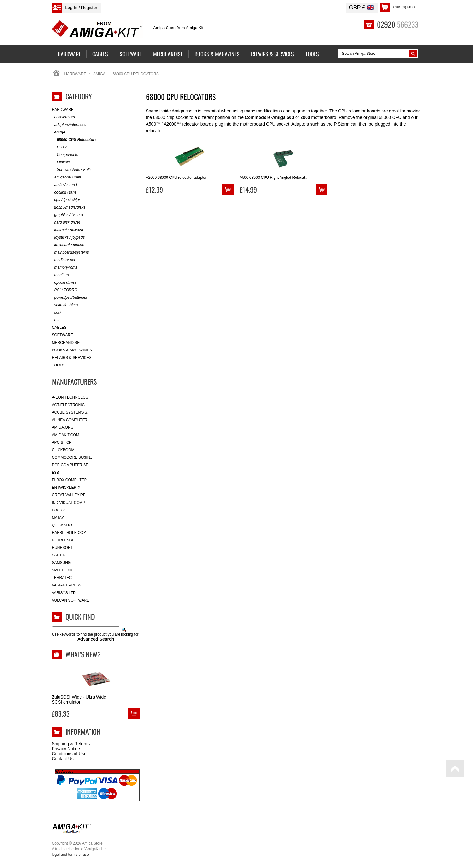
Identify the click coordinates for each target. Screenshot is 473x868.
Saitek (59, 555)
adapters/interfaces (69, 125)
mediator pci (63, 260)
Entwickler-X (66, 488)
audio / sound (64, 185)
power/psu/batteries (70, 298)
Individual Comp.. (69, 503)
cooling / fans (64, 192)
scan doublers (65, 305)
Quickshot (63, 525)
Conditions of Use (69, 754)
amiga (99, 74)
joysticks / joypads (68, 238)
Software (63, 335)
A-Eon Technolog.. (71, 397)
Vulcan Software (71, 600)
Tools (58, 365)
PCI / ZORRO (65, 290)
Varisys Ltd (64, 593)
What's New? (83, 654)
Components (65, 155)
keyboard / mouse (68, 245)
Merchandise (66, 343)
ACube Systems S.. (71, 412)
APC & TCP (62, 442)
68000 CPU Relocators (74, 140)
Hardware (75, 74)
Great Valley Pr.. (70, 495)
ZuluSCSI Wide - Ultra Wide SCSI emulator (79, 700)
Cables (59, 328)
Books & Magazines (72, 350)
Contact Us (63, 759)
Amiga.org (63, 427)
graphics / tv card (67, 215)
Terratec (62, 578)
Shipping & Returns (71, 744)
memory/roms (65, 268)
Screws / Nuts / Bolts (72, 170)
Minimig (61, 162)
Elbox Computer (69, 480)
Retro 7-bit (64, 540)
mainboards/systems (70, 253)
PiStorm (342, 124)
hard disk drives (66, 222)
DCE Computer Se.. (71, 465)
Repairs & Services (72, 358)
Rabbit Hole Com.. (70, 533)
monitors (60, 275)
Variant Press (67, 585)
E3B (56, 473)
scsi (57, 313)
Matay (58, 518)
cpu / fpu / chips (66, 200)
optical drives (64, 283)
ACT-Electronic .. (70, 405)
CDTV (60, 147)
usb (56, 320)
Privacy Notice (66, 749)
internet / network (68, 230)
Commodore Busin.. (72, 457)
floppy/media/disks (69, 207)
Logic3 (59, 510)
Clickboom (63, 450)
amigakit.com (66, 435)
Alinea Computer (70, 420)
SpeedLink (62, 570)
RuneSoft (62, 548)
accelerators (63, 117)
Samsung (62, 563)
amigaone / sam (67, 177)
